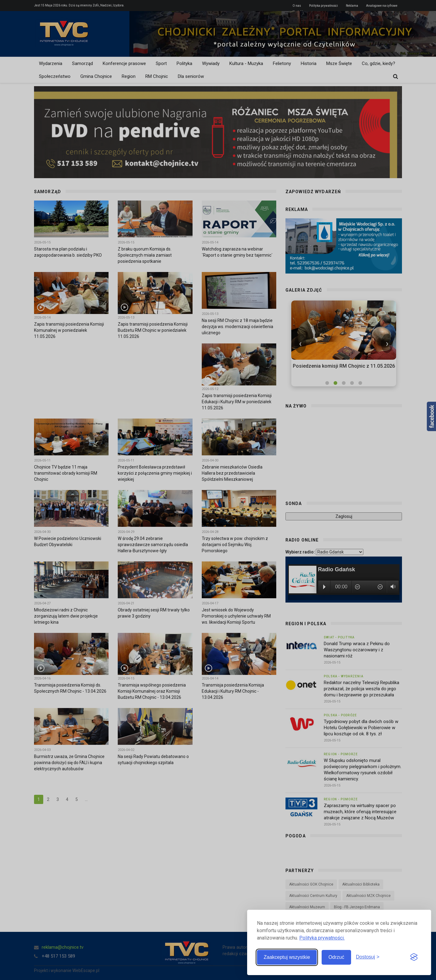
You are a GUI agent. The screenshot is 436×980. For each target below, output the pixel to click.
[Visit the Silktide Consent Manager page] (414, 957)
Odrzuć (336, 957)
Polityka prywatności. (322, 938)
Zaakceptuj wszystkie (287, 957)
